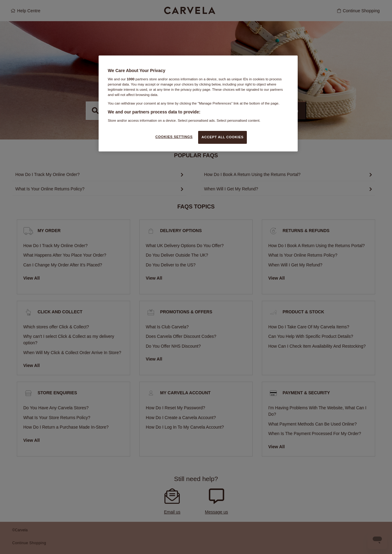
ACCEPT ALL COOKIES (222, 137)
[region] (198, 103)
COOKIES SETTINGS (174, 137)
